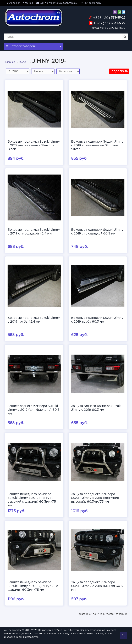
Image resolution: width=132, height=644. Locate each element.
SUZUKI (23, 62)
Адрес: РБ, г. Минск (19, 3)
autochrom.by (91, 3)
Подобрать (120, 71)
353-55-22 (109, 18)
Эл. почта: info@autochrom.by (57, 3)
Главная (10, 62)
